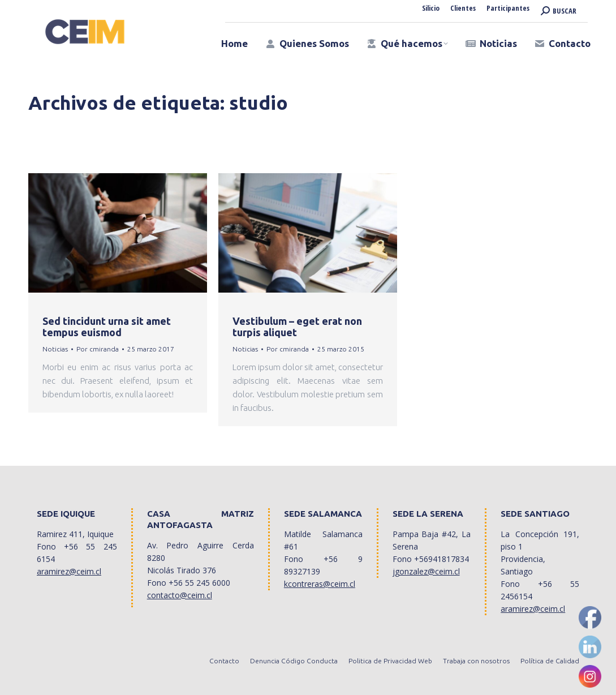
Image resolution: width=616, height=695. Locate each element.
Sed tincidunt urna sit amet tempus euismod (107, 327)
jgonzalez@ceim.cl (426, 571)
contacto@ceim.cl (180, 595)
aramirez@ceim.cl (69, 571)
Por (98, 349)
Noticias (55, 349)
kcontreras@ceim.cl (320, 584)
